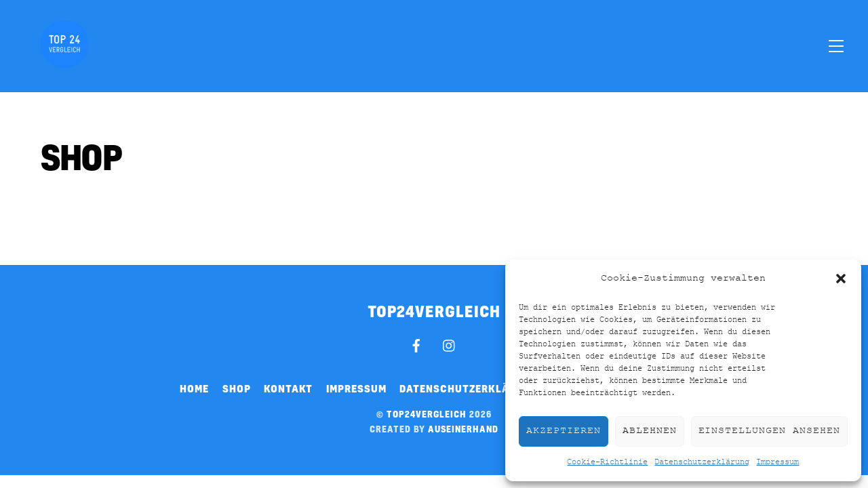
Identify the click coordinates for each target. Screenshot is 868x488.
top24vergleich (427, 414)
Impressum (777, 462)
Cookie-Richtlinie (607, 462)
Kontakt (288, 388)
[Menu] (836, 45)
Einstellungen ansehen (769, 431)
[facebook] (416, 344)
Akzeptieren (564, 431)
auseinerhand (463, 429)
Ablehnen (650, 431)
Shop (237, 388)
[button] (841, 279)
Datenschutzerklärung (702, 462)
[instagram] (450, 344)
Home (194, 388)
